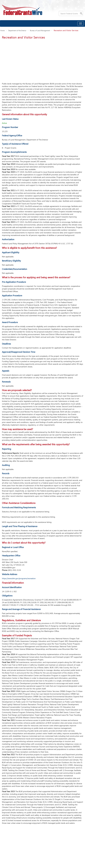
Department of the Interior (17, 30)
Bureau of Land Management (40, 30)
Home (2, 30)
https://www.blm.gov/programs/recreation (19, 578)
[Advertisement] (42, 60)
